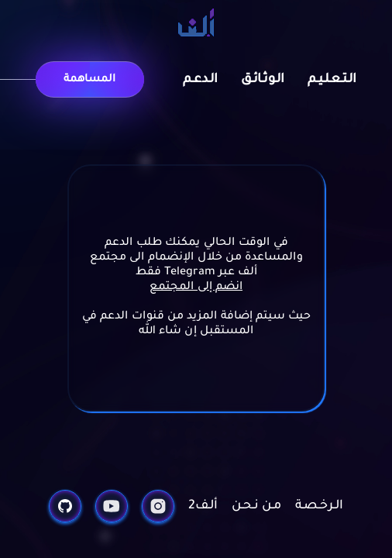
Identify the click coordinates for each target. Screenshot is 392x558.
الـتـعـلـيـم (332, 80)
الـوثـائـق (263, 80)
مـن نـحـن (256, 506)
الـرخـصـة (319, 506)
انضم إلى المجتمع (196, 288)
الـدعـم (200, 80)
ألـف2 (203, 506)
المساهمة (89, 79)
